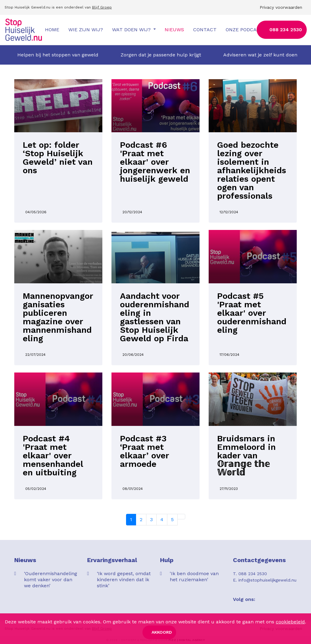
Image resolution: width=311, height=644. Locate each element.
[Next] (181, 517)
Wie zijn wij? (86, 30)
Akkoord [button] (162, 632)
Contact (205, 30)
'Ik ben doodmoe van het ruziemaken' (194, 577)
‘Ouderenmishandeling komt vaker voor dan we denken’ (51, 580)
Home (52, 30)
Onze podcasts (246, 30)
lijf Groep (103, 7)
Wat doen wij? (132, 30)
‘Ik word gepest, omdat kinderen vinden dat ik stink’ (124, 580)
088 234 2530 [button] (286, 30)
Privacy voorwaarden (281, 7)
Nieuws (174, 30)
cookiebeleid (290, 622)
